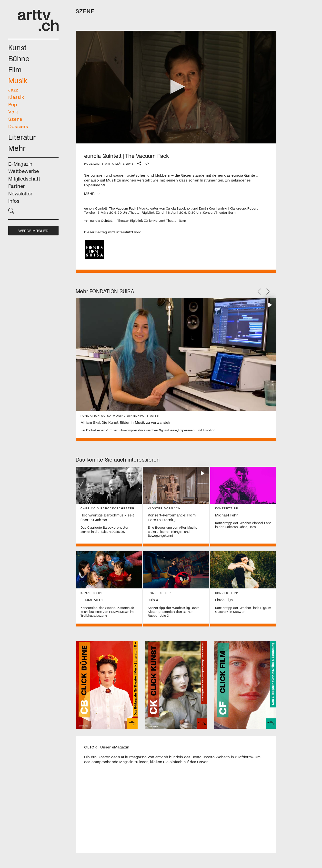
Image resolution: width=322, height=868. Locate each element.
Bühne (19, 58)
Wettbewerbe (24, 171)
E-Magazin (20, 164)
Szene (15, 119)
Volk (13, 111)
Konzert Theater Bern (170, 220)
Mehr (17, 148)
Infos (14, 201)
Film (15, 69)
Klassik (16, 97)
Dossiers (18, 126)
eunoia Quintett (101, 220)
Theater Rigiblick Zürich (136, 220)
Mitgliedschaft (24, 178)
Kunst (18, 47)
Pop (13, 104)
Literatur (22, 137)
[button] (33, 210)
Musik (18, 80)
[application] (176, 87)
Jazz (13, 90)
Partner (16, 186)
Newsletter (20, 193)
